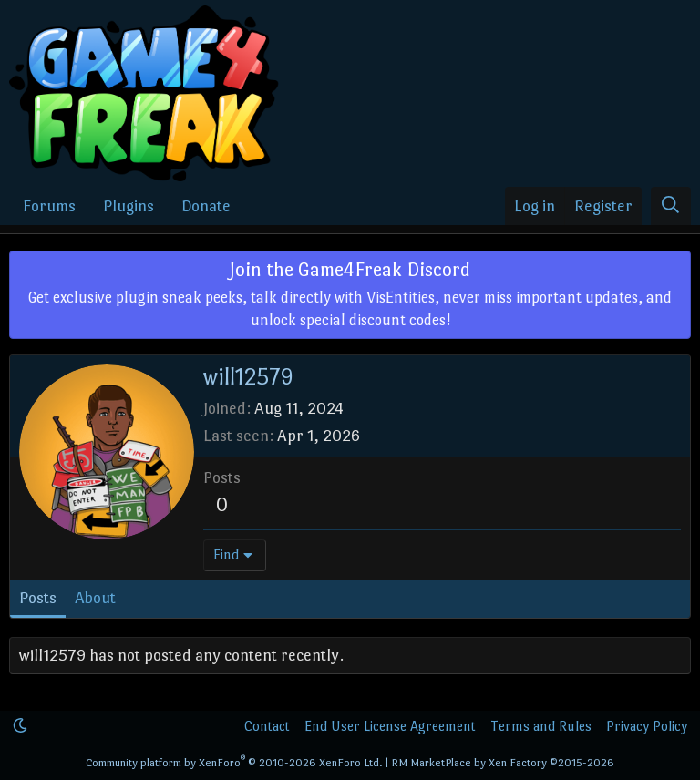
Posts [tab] (38, 598)
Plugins (129, 206)
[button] (20, 726)
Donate (206, 206)
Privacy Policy (647, 726)
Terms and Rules (541, 726)
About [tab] (95, 598)
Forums (49, 206)
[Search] (671, 206)
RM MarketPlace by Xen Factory (503, 763)
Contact (267, 726)
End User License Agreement (390, 726)
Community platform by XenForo (234, 763)
